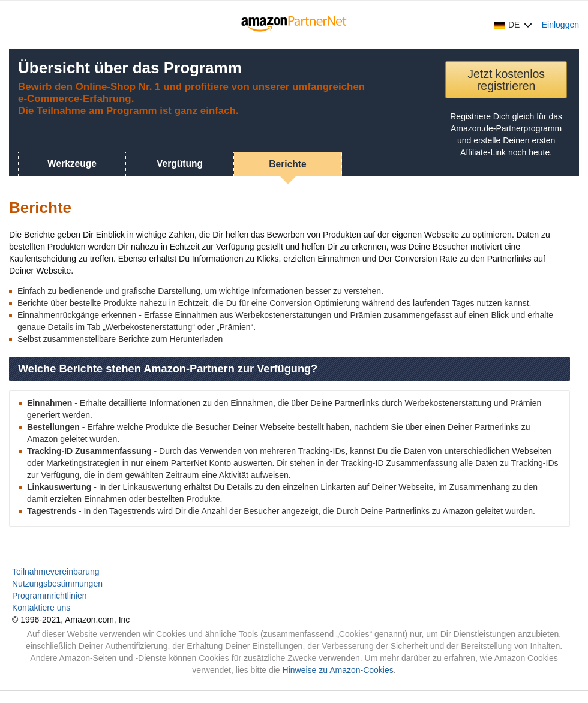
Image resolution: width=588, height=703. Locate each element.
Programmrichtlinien (49, 596)
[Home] (294, 25)
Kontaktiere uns (41, 608)
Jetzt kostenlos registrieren (506, 80)
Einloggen (560, 25)
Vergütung (180, 163)
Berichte (287, 164)
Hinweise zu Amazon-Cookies (338, 670)
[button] (513, 25)
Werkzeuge (72, 163)
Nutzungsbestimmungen (57, 584)
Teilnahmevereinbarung (56, 572)
